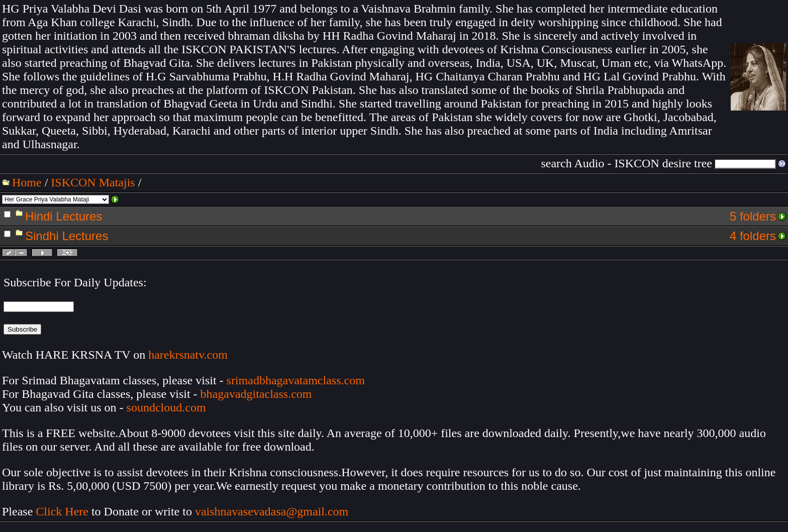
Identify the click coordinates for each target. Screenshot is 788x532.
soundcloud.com (166, 407)
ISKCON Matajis (93, 182)
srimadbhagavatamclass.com (296, 380)
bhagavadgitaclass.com (256, 394)
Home (27, 182)
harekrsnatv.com (188, 355)
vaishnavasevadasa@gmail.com (273, 511)
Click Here (62, 511)
